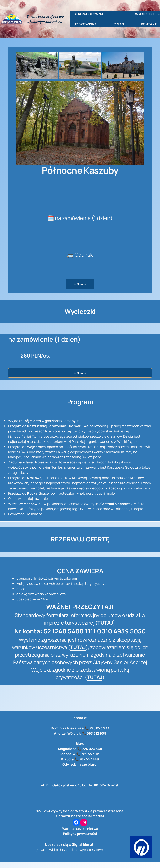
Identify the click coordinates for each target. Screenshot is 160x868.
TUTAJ (105, 623)
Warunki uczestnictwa (80, 829)
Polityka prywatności (80, 834)
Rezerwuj (80, 284)
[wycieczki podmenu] (159, 14)
